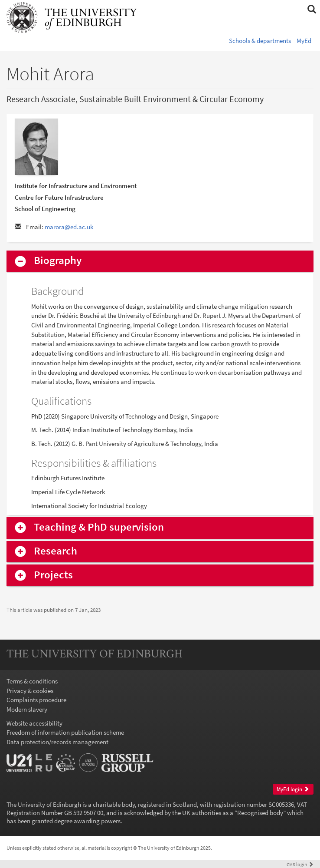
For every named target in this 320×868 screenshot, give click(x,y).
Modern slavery (27, 709)
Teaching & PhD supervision (99, 527)
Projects (53, 575)
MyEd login (293, 789)
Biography (58, 261)
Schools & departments (260, 41)
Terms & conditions (32, 681)
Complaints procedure (36, 700)
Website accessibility (34, 723)
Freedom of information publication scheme (65, 732)
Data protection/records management (57, 742)
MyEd (304, 41)
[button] (312, 10)
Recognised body (260, 813)
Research (56, 551)
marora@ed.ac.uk (69, 227)
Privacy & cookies (30, 691)
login (300, 864)
